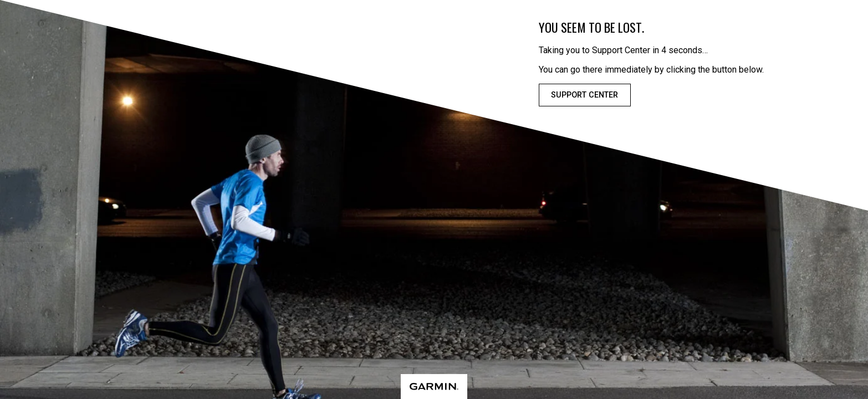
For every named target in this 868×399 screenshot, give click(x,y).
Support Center (584, 95)
